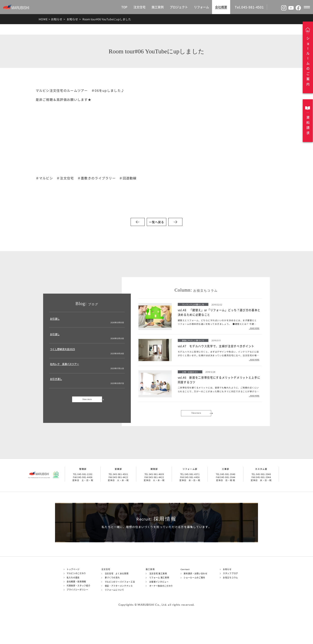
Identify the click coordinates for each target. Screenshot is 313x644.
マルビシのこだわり (76, 595)
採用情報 (156, 531)
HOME (43, 19)
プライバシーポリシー (77, 612)
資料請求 (308, 125)
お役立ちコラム (230, 599)
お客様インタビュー (159, 604)
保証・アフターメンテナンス (119, 608)
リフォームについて (114, 612)
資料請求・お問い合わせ (195, 595)
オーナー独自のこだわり (161, 608)
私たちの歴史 (73, 599)
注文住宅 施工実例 (158, 595)
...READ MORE (254, 328)
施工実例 (158, 7)
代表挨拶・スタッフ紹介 (79, 608)
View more (87, 404)
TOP (124, 7)
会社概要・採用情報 (76, 603)
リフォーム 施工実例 (159, 599)
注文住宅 (139, 7)
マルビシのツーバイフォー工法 (120, 604)
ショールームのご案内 (194, 599)
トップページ (73, 591)
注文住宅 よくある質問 (117, 595)
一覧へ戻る (156, 222)
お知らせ (57, 19)
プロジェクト (179, 7)
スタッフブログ (230, 595)
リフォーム (201, 7)
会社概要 (221, 7)
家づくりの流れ (112, 599)
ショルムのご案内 (308, 61)
